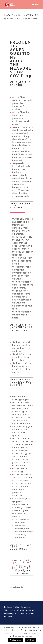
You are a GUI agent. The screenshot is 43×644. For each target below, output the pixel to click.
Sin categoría (33, 19)
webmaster (11, 19)
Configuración (15, 640)
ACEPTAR (31, 640)
